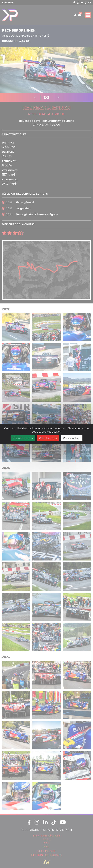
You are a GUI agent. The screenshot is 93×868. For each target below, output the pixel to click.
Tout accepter (23, 438)
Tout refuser (48, 438)
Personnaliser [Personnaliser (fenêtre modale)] (72, 438)
